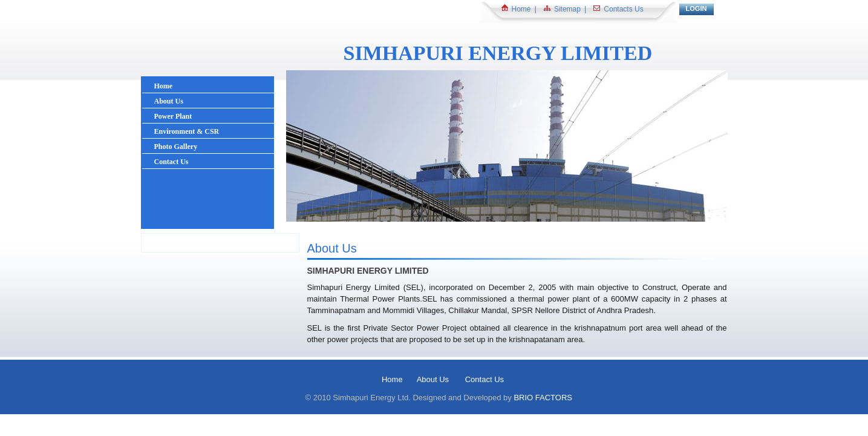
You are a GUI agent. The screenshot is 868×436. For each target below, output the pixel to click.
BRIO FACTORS (543, 398)
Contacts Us (623, 9)
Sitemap (567, 9)
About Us (434, 379)
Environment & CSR (187, 131)
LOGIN (697, 8)
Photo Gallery (176, 147)
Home (521, 9)
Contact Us (171, 162)
